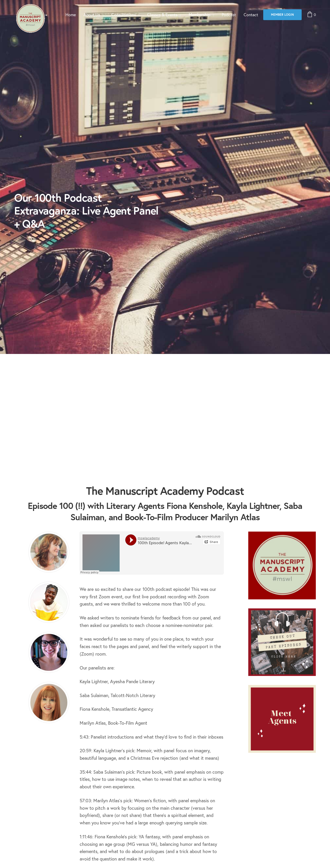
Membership (200, 15)
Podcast (229, 15)
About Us (92, 15)
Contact (251, 15)
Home (71, 15)
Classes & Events (162, 15)
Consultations (124, 15)
